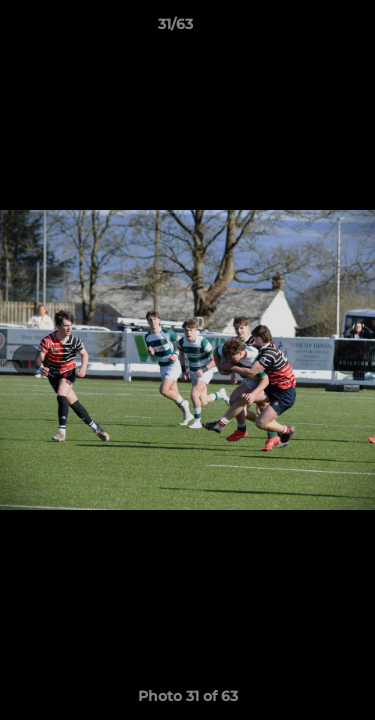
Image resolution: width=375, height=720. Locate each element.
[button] (303, 29)
